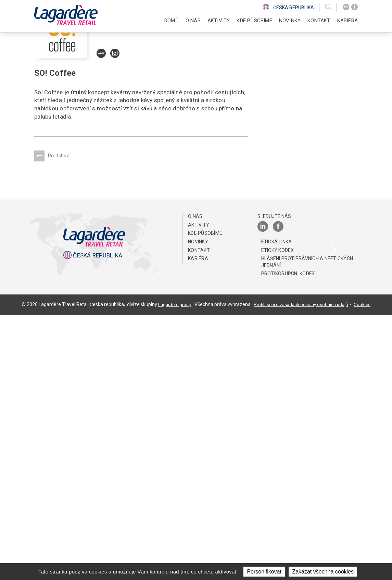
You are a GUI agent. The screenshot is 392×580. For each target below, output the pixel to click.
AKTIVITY (199, 490)
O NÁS (195, 481)
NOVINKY (290, 21)
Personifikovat (264, 572)
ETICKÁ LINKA (277, 507)
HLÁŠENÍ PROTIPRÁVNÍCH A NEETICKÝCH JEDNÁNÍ (307, 527)
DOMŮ (172, 21)
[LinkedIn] (346, 7)
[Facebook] (355, 7)
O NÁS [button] (193, 21)
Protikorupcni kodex (288, 539)
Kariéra (198, 523)
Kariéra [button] (347, 21)
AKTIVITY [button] (219, 21)
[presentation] (59, 377)
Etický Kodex (278, 515)
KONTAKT (319, 21)
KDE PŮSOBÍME (254, 21)
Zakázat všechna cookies (323, 572)
